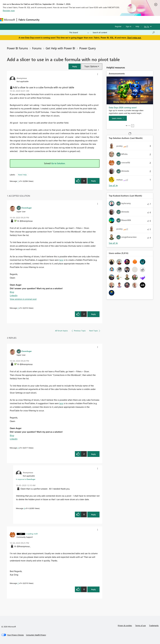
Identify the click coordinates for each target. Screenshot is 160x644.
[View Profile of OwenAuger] (27, 208)
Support (116, 20)
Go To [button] (147, 26)
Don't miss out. (134, 38)
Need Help (22, 175)
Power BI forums (17, 48)
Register (118, 26)
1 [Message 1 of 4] (18, 181)
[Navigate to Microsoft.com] (7, 20)
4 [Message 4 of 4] (24, 508)
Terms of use (140, 625)
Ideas (69, 20)
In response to (26, 479)
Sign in (129, 26)
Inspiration (58, 20)
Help (137, 26)
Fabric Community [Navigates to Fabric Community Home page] (29, 20)
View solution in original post (23, 299)
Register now (9, 11)
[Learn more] (118, 118)
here (61, 260)
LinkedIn (14, 295)
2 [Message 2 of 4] (18, 583)
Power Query (88, 48)
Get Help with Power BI (60, 48)
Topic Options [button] (91, 66)
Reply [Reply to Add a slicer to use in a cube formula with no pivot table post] (93, 181)
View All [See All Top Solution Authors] (113, 185)
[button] (75, 66)
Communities (82, 20)
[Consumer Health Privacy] (36, 635)
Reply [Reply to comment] (93, 314)
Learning (105, 20)
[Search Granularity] (79, 32)
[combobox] (124, 32)
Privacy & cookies (125, 625)
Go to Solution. (58, 163)
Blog (12, 292)
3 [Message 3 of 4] (18, 308)
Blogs (94, 20)
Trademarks (154, 625)
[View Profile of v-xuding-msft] (32, 534)
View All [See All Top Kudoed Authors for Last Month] (113, 243)
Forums (46, 20)
